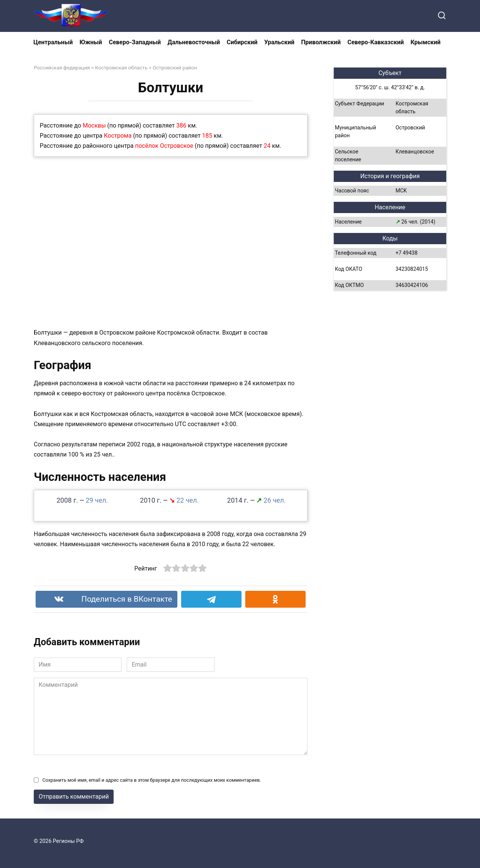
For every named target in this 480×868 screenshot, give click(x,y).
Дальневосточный (194, 42)
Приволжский (321, 42)
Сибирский (242, 42)
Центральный (53, 42)
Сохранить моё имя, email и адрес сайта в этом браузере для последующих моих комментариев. (152, 780)
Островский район (175, 68)
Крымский (426, 42)
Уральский (279, 42)
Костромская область (121, 68)
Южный (91, 42)
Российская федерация (62, 68)
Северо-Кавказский (375, 42)
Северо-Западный (135, 42)
